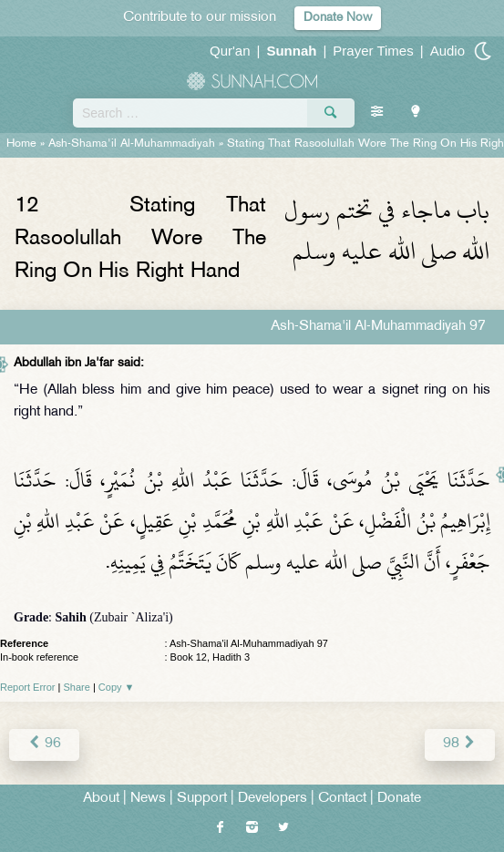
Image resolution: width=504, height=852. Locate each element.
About (101, 799)
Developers (273, 799)
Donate (399, 799)
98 (460, 744)
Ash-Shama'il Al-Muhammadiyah (132, 144)
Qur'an (230, 51)
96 (44, 744)
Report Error (28, 687)
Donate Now (338, 18)
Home (21, 144)
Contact (342, 799)
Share (77, 687)
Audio (447, 51)
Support (202, 799)
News (148, 799)
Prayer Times (373, 51)
